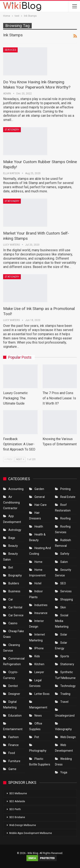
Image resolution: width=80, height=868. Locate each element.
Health (39, 527)
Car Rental (15, 607)
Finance (14, 745)
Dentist (13, 686)
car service (16, 615)
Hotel (38, 583)
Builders (14, 583)
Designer (14, 694)
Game (12, 769)
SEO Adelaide (17, 801)
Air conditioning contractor (11, 503)
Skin (63, 607)
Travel (64, 702)
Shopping (67, 599)
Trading (65, 694)
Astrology (15, 530)
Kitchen (39, 664)
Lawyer (39, 672)
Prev (9, 459)
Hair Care (41, 505)
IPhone (39, 648)
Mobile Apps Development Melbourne (31, 833)
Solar (64, 635)
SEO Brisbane (17, 817)
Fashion (14, 737)
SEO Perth (15, 809)
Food (12, 753)
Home (38, 562)
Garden (39, 489)
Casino (13, 623)
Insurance (41, 613)
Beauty (13, 546)
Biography (15, 575)
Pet (37, 737)
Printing (65, 489)
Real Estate (68, 497)
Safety (65, 554)
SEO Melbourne (18, 793)
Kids (37, 656)
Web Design (68, 737)
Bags (12, 538)
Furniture (14, 761)
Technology (68, 686)
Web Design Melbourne (23, 825)
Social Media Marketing (62, 621)
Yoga (64, 772)
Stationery (12, 130)
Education (15, 716)
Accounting (16, 489)
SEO (63, 583)
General (40, 497)
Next (20, 459)
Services (10, 50)
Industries (41, 605)
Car (11, 599)
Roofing (65, 518)
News (38, 716)
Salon (64, 562)
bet (11, 567)
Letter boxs (42, 694)
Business (14, 591)
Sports (65, 656)
